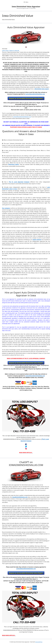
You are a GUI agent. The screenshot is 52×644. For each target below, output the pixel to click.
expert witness (37, 240)
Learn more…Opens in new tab (11, 50)
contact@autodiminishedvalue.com (35, 94)
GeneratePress (39, 642)
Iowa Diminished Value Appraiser (26, 7)
